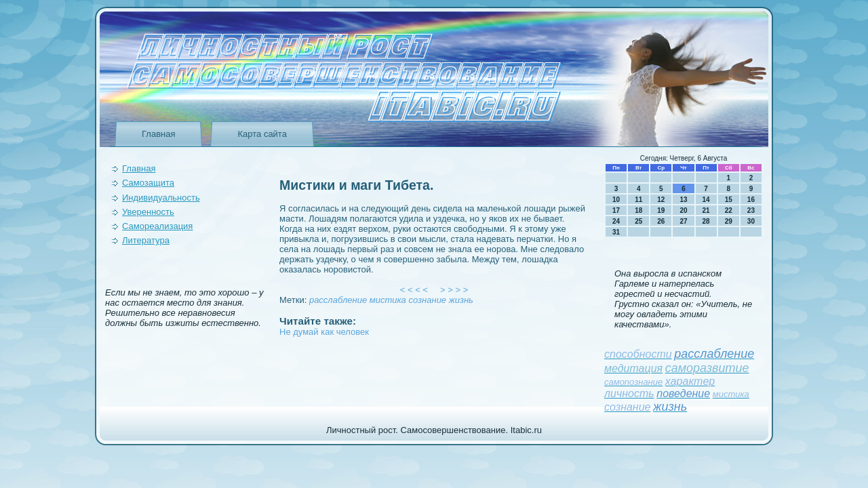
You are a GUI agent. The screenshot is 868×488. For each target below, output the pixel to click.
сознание (427, 300)
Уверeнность (148, 212)
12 (661, 200)
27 (683, 221)
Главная (158, 134)
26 (661, 221)
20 (683, 210)
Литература (146, 240)
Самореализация (157, 226)
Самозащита (148, 183)
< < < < (414, 290)
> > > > (454, 290)
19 (661, 210)
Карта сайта (262, 134)
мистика (388, 300)
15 (729, 200)
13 (683, 200)
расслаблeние (338, 300)
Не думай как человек (324, 332)
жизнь (461, 300)
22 (729, 210)
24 (616, 221)
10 (616, 200)
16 (751, 200)
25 (638, 221)
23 (751, 210)
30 (751, 221)
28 (706, 221)
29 (729, 221)
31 (616, 232)
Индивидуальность (161, 198)
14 (706, 200)
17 (616, 210)
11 (638, 200)
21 (706, 210)
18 (638, 210)
